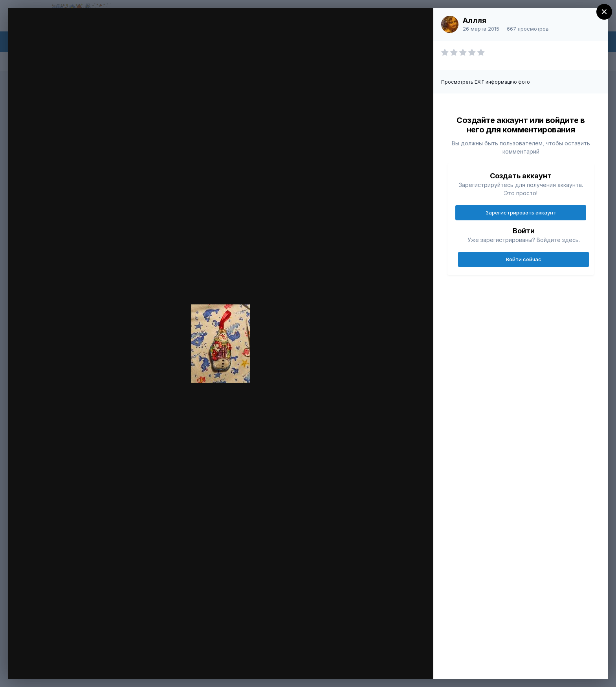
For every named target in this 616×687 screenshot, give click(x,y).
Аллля (475, 20)
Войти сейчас (524, 259)
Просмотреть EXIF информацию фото (486, 82)
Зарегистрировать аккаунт (521, 213)
